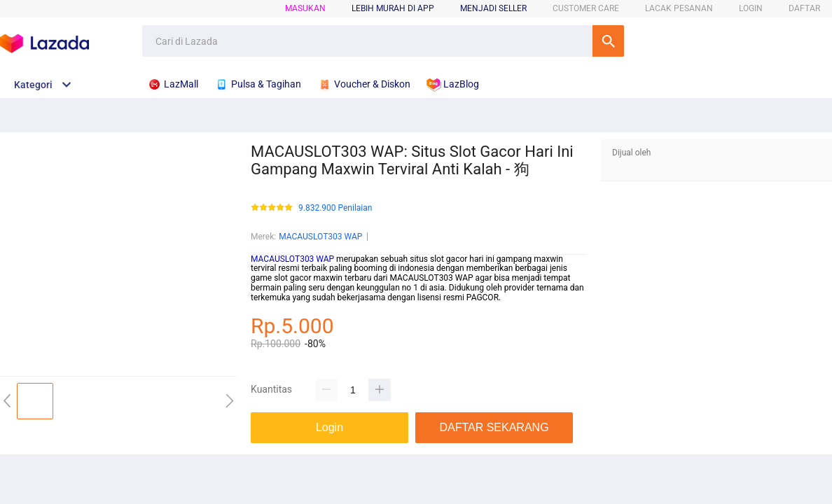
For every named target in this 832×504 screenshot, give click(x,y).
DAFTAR (804, 8)
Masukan (305, 8)
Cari (608, 41)
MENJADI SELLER (493, 8)
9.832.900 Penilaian (335, 208)
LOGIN (751, 8)
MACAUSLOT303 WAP (320, 237)
